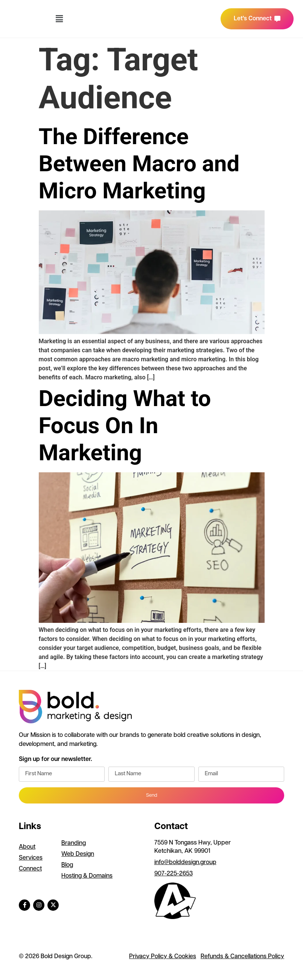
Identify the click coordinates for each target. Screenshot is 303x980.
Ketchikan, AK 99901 (182, 851)
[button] (59, 19)
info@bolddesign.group (185, 863)
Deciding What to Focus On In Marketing (125, 425)
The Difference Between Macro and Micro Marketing (139, 164)
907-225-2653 (174, 874)
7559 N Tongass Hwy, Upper (193, 843)
